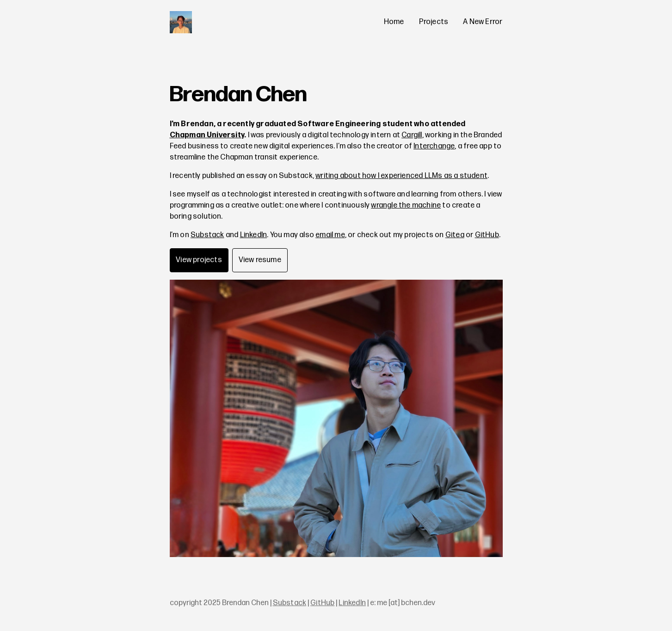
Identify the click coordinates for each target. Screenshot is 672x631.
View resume (260, 260)
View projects (199, 260)
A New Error (483, 22)
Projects (434, 22)
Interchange (434, 146)
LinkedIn (254, 235)
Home (394, 22)
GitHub (487, 235)
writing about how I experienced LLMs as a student (401, 176)
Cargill (412, 135)
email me (330, 235)
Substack (207, 235)
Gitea (455, 235)
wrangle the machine (406, 205)
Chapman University (207, 135)
